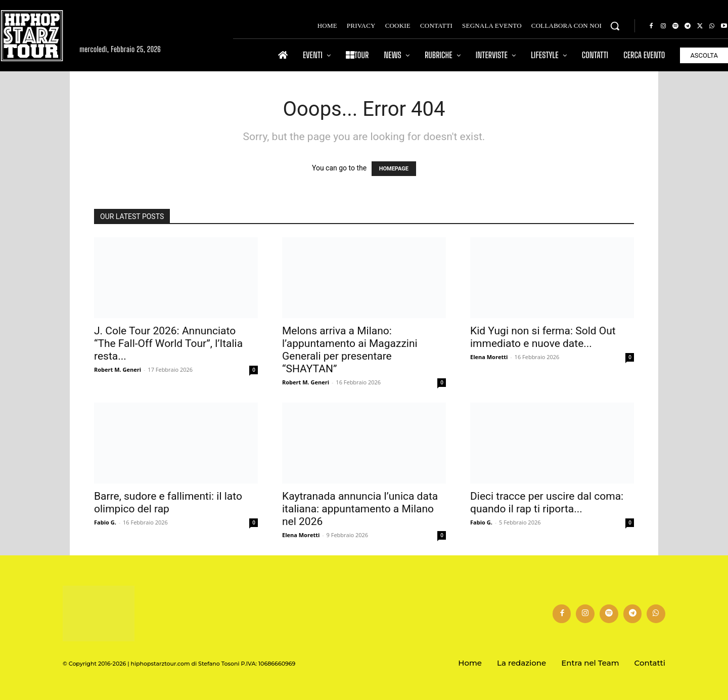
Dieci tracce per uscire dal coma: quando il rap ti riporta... (547, 502)
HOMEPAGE (394, 169)
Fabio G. (105, 522)
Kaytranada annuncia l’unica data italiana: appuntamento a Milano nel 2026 (360, 509)
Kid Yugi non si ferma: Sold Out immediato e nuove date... (543, 337)
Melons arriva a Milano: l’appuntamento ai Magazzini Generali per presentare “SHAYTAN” (350, 350)
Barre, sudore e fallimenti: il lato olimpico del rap (168, 502)
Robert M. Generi (118, 369)
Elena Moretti (489, 357)
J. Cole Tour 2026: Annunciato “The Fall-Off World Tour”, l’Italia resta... (168, 343)
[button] (615, 26)
